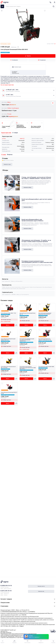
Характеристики (6, 133)
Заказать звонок (41, 586)
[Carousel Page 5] (29, 40)
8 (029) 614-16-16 (6, 586)
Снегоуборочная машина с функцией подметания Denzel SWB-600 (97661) (28, 368)
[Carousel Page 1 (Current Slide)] (26, 40)
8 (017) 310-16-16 (6, 591)
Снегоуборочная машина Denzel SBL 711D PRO (8, 367)
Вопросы (10, 155)
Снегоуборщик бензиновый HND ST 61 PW (9, 393)
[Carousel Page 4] (28, 40)
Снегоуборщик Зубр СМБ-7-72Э (8, 313)
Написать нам (41, 591)
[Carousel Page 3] (28, 40)
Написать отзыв (7, 164)
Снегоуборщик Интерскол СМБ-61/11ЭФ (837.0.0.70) (45, 339)
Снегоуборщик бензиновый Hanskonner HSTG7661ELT (45, 314)
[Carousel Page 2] (27, 40)
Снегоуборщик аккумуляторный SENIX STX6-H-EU (8, 339)
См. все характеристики (7, 85)
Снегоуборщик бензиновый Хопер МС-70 (27, 314)
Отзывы (4, 155)
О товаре (15, 133)
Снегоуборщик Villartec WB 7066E (46, 367)
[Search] (53, 6)
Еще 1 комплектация (6, 321)
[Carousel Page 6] (30, 40)
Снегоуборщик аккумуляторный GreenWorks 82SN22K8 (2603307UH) (27, 340)
